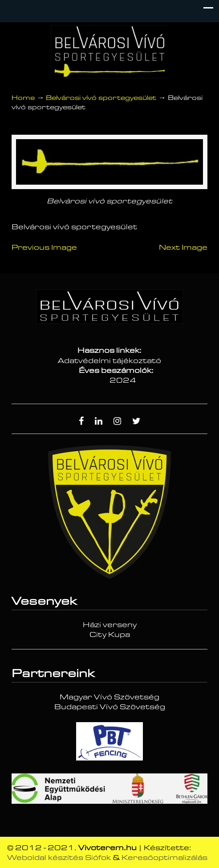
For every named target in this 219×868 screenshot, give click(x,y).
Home (23, 98)
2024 (123, 380)
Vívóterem (109, 52)
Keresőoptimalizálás (164, 858)
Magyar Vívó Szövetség (109, 697)
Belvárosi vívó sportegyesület (101, 98)
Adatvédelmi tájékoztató (109, 361)
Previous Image (44, 248)
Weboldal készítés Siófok (59, 858)
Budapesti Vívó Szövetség (110, 707)
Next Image (183, 248)
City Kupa (110, 635)
